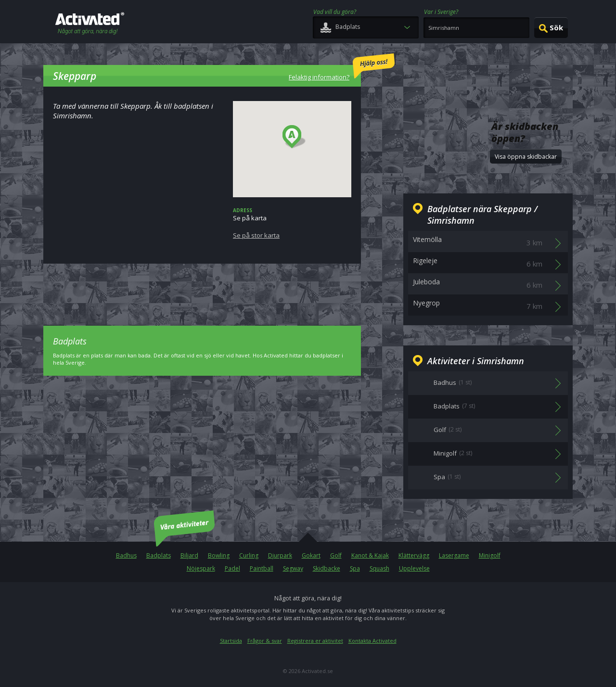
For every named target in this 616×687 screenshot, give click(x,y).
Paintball (262, 568)
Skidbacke (327, 568)
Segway (293, 568)
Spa (355, 568)
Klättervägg (414, 555)
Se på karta (292, 223)
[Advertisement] (202, 288)
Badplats (159, 555)
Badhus (126, 555)
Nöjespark (201, 568)
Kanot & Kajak (370, 555)
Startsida (231, 641)
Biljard (189, 555)
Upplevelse (414, 568)
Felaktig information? (342, 67)
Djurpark (280, 555)
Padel (232, 568)
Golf (336, 555)
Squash (379, 568)
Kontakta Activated (372, 641)
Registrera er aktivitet (315, 641)
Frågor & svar (265, 641)
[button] (294, 137)
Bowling (219, 555)
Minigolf (490, 555)
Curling (249, 555)
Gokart (311, 555)
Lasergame (454, 555)
